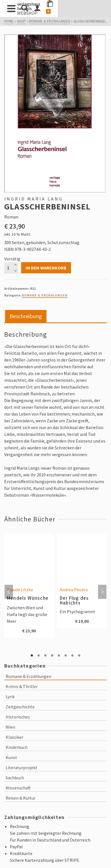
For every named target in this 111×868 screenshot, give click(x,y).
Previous (9, 592)
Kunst (11, 757)
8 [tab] (79, 655)
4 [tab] (52, 655)
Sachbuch (15, 778)
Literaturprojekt (22, 767)
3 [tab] (45, 655)
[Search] (25, 8)
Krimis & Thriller (22, 686)
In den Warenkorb (46, 268)
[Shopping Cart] (97, 8)
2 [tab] (39, 655)
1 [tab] (32, 655)
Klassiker (15, 737)
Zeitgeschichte (20, 707)
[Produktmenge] (11, 268)
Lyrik (10, 697)
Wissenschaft (18, 788)
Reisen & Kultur (21, 798)
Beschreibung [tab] (26, 316)
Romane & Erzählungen (45, 295)
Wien (10, 727)
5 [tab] (59, 655)
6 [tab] (66, 655)
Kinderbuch (17, 747)
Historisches (18, 717)
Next (102, 592)
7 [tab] (72, 655)
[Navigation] (11, 8)
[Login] (81, 8)
